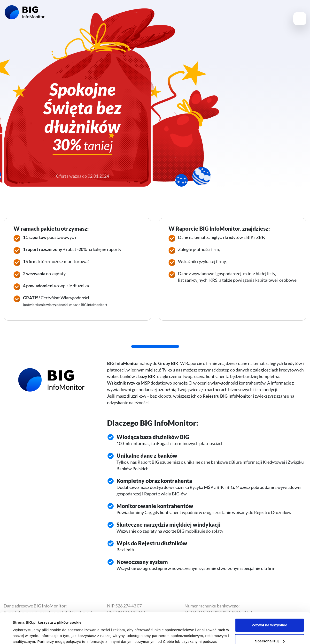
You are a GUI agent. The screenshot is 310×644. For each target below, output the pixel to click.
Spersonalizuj (270, 615)
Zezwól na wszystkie (270, 599)
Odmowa (269, 631)
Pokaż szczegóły (27, 634)
